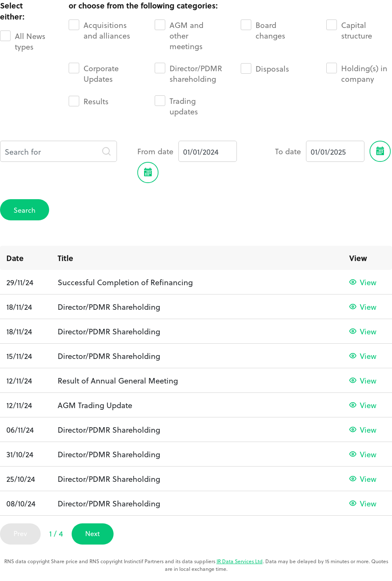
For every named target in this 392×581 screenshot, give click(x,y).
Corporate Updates (94, 73)
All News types (23, 41)
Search (25, 210)
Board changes (263, 30)
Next (93, 533)
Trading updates (176, 106)
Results (89, 101)
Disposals (265, 68)
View (368, 282)
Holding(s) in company (357, 73)
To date (288, 151)
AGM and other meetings (179, 35)
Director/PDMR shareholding (188, 73)
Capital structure (349, 30)
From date (155, 151)
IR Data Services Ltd (240, 561)
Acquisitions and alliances (99, 30)
